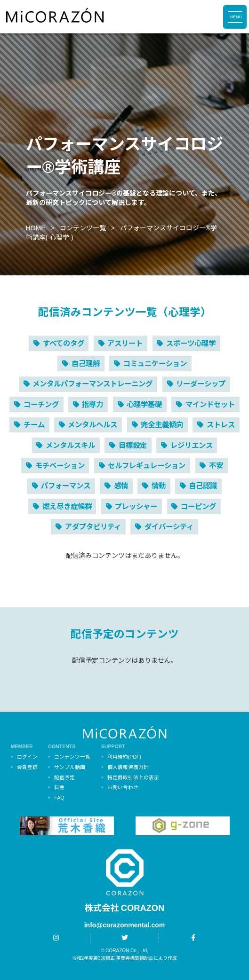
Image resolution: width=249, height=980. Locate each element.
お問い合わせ (123, 787)
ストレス (221, 425)
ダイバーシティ (169, 527)
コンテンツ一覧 (83, 228)
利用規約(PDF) (124, 757)
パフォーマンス (66, 486)
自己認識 (203, 486)
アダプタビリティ (93, 527)
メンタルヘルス (92, 425)
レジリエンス (192, 445)
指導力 (92, 404)
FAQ (59, 798)
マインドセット (210, 404)
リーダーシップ (201, 384)
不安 (216, 466)
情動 (159, 486)
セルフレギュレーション (147, 466)
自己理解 (86, 364)
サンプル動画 (70, 767)
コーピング (198, 506)
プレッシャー (136, 506)
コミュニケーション (155, 364)
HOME (36, 228)
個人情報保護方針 (128, 767)
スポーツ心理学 (191, 343)
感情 (121, 486)
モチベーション (60, 466)
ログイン (27, 757)
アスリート (125, 343)
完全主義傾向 (162, 425)
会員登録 (27, 767)
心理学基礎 (144, 404)
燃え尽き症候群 (67, 506)
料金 (59, 787)
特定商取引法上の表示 (133, 777)
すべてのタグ (64, 343)
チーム (34, 425)
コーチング (41, 404)
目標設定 (133, 445)
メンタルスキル (70, 445)
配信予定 (64, 777)
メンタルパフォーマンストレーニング (92, 384)
